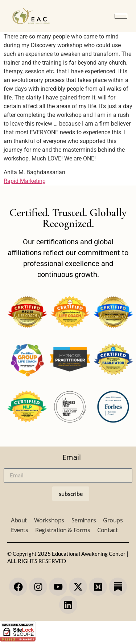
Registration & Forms (63, 530)
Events (19, 530)
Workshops (49, 520)
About (19, 520)
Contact (107, 530)
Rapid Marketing (25, 181)
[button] (121, 16)
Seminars (84, 520)
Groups (113, 520)
